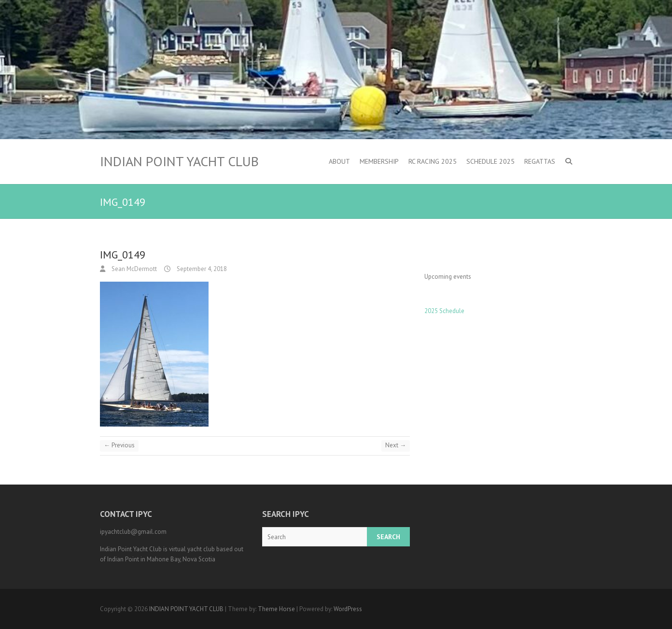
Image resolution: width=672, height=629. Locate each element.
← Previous (119, 445)
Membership (379, 161)
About (339, 161)
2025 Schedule (444, 311)
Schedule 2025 (490, 161)
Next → (396, 445)
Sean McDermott (133, 269)
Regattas (540, 161)
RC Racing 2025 (433, 161)
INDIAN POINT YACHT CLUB (179, 161)
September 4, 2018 (201, 269)
